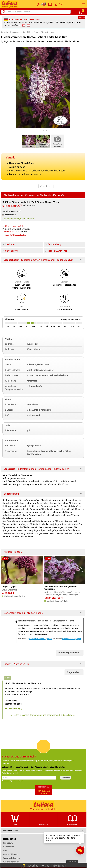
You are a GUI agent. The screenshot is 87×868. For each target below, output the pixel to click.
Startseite (5, 32)
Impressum (8, 843)
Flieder (36, 32)
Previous (5, 569)
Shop (15, 820)
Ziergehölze (27, 32)
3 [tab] (46, 130)
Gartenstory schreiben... (70, 653)
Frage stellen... (74, 672)
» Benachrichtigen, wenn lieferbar (18, 219)
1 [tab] (40, 130)
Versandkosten (9, 232)
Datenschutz (9, 847)
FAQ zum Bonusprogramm (40, 639)
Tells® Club (44, 820)
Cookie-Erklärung (10, 854)
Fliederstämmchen (48, 32)
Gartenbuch (72, 820)
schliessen (82, 18)
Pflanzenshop (15, 32)
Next (82, 569)
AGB (5, 850)
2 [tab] (43, 130)
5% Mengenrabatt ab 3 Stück (14, 226)
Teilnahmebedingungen (72, 639)
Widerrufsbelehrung (11, 858)
